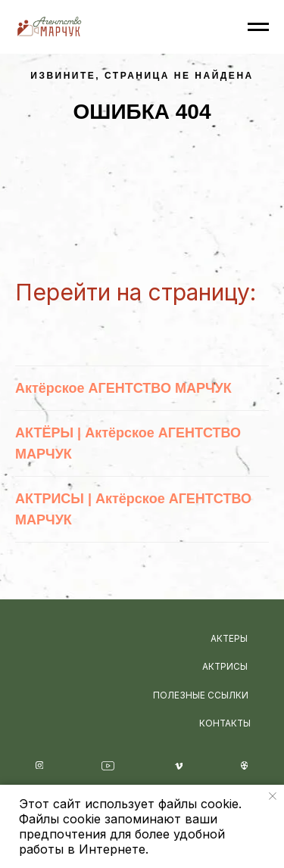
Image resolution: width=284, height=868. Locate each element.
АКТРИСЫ (225, 667)
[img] (83, 648)
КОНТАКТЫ (225, 723)
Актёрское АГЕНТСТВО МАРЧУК (123, 388)
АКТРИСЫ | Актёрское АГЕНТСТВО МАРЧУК (133, 509)
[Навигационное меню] (258, 27)
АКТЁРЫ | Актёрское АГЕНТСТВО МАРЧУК (128, 443)
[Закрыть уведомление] (273, 796)
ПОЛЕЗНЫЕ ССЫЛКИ (201, 695)
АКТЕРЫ (229, 639)
